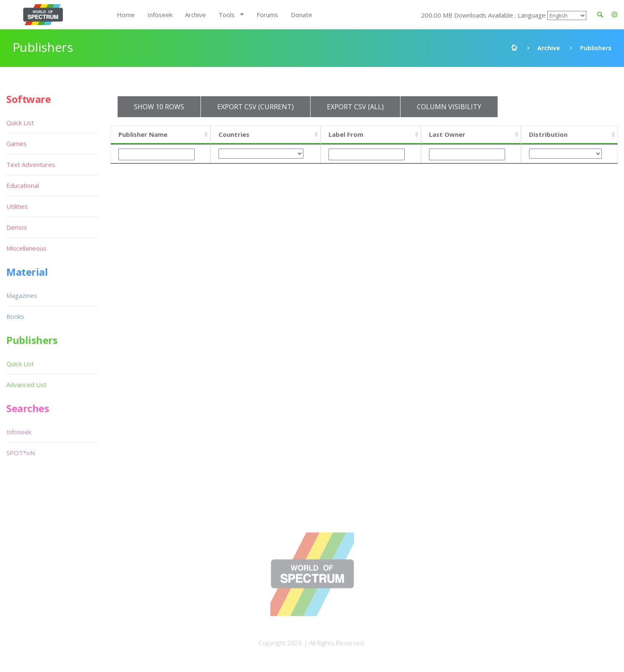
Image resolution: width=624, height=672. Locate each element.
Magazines (22, 295)
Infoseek (160, 15)
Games (17, 144)
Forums (267, 15)
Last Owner (447, 134)
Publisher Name (143, 134)
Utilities (17, 206)
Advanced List (26, 385)
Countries (234, 134)
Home (126, 15)
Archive (195, 15)
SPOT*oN (21, 453)
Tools (227, 15)
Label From (346, 134)
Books (15, 316)
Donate (302, 15)
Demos (17, 227)
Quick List (20, 123)
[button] (615, 15)
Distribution (548, 134)
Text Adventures (31, 164)
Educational (23, 185)
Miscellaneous (26, 248)
